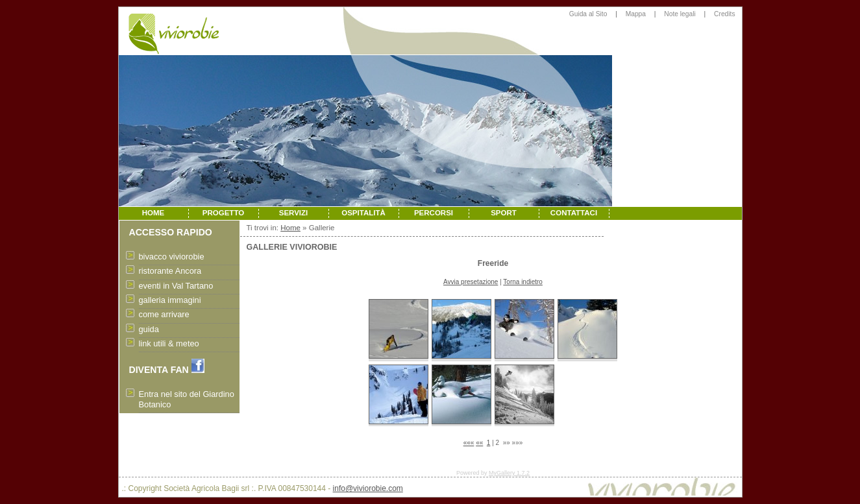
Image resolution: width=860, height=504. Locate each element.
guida (149, 329)
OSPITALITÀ (363, 213)
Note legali (680, 14)
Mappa (636, 14)
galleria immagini (170, 300)
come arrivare (164, 314)
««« (469, 443)
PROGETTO (223, 213)
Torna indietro (523, 282)
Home (290, 228)
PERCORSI (434, 213)
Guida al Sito (588, 14)
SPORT (504, 213)
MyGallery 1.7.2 (509, 473)
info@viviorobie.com (368, 488)
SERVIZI (294, 213)
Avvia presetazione (471, 282)
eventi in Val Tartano (176, 286)
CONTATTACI (574, 213)
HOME (154, 213)
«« (479, 443)
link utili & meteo (169, 343)
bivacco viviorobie (172, 257)
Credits (724, 14)
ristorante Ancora (170, 271)
